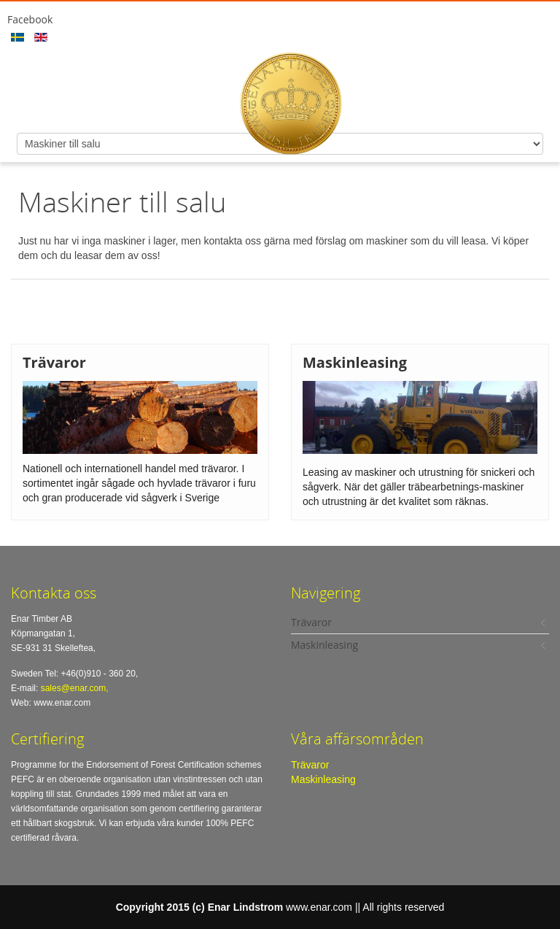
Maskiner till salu (122, 201)
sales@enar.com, (75, 688)
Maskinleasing (323, 779)
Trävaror (310, 765)
